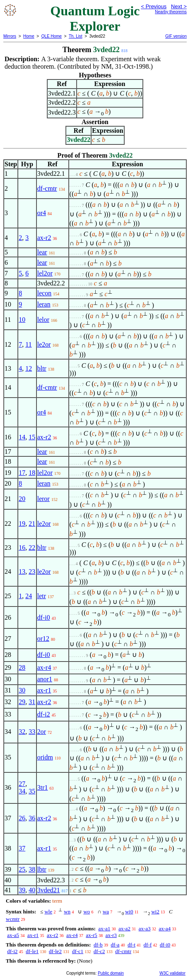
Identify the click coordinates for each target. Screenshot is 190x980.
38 (32, 869)
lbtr (42, 869)
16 (22, 548)
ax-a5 (13, 935)
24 (29, 596)
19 (22, 524)
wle (48, 912)
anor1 (45, 679)
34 (22, 791)
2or (42, 732)
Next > (179, 6)
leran (44, 304)
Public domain (111, 973)
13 (22, 571)
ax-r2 (44, 238)
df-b (98, 945)
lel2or (45, 273)
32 (22, 732)
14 (22, 437)
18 (32, 473)
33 (32, 732)
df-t (131, 945)
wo (87, 912)
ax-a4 (165, 928)
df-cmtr (47, 188)
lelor (43, 320)
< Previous (154, 6)
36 (32, 818)
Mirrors (10, 36)
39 (22, 890)
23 (32, 571)
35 (32, 791)
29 (22, 702)
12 (29, 368)
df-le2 (55, 951)
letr (42, 596)
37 (22, 848)
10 (22, 320)
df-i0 (44, 617)
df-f (148, 945)
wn (67, 912)
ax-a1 (105, 928)
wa (106, 912)
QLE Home (52, 36)
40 (32, 890)
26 (22, 818)
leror (43, 499)
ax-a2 (124, 928)
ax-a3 (145, 928)
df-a (115, 945)
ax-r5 (91, 935)
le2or (44, 344)
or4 (42, 213)
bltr (42, 368)
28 (22, 667)
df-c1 (78, 951)
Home (29, 36)
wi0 (129, 912)
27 (22, 784)
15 (32, 437)
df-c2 (99, 951)
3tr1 (43, 787)
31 (32, 702)
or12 (43, 639)
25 (22, 869)
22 (32, 548)
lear (42, 252)
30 (22, 690)
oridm (45, 757)
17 (22, 473)
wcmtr (13, 919)
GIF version (176, 36)
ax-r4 (44, 667)
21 (32, 524)
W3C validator (172, 973)
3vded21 (49, 890)
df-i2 (44, 714)
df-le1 (32, 951)
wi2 (155, 912)
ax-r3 (111, 935)
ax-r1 (44, 690)
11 (28, 344)
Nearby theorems (171, 12)
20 (22, 499)
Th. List (76, 36)
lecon (44, 293)
